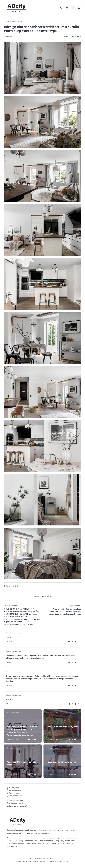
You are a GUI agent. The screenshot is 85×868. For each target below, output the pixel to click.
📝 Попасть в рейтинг (15, 800)
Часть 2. (10, 637)
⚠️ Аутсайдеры (13, 793)
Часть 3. (10, 699)
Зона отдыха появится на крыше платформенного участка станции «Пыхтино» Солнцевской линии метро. (23, 731)
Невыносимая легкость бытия (61, 762)
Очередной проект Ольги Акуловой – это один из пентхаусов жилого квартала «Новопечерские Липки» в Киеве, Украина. (41, 657)
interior (26, 586)
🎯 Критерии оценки (15, 803)
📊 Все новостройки (15, 796)
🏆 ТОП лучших (13, 788)
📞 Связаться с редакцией (17, 806)
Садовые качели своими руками (62, 727)
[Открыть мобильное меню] (79, 8)
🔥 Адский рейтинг (14, 790)
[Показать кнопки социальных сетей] (61, 8)
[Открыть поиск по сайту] (73, 8)
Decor (8, 586)
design (17, 586)
